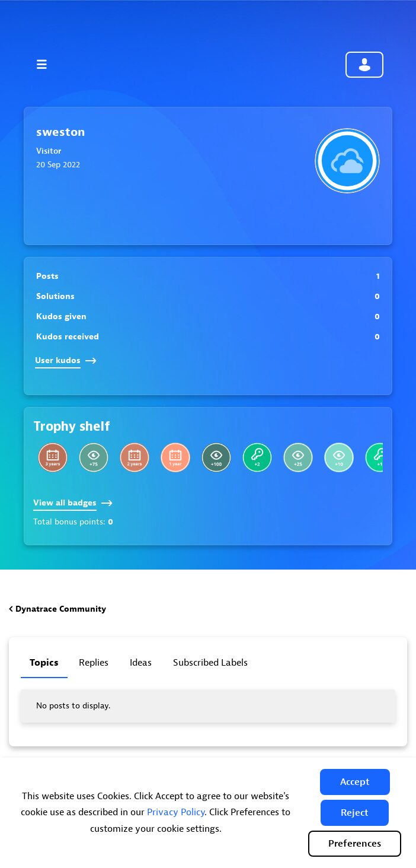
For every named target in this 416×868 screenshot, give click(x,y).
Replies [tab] (94, 663)
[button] (355, 782)
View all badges (73, 503)
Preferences (355, 844)
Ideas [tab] (141, 663)
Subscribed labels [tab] (210, 663)
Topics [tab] (44, 663)
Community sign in (364, 65)
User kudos (66, 360)
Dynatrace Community (61, 609)
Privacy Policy (176, 812)
